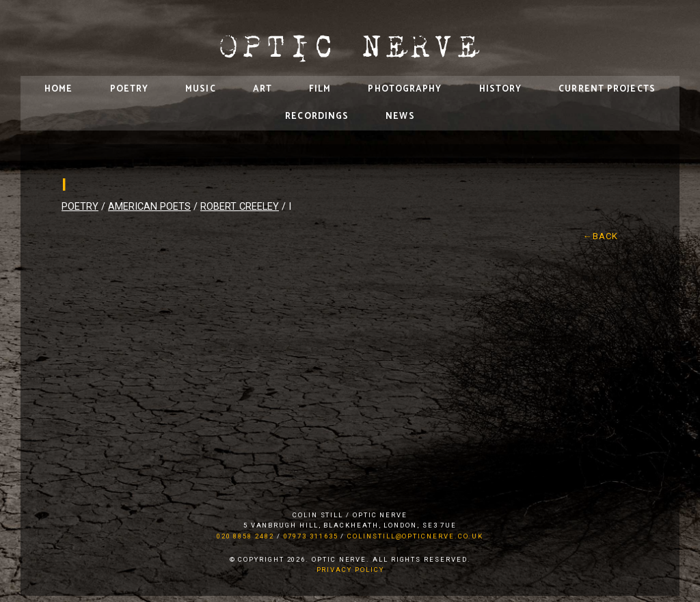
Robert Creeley (240, 207)
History (501, 89)
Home (58, 89)
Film (320, 89)
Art (262, 89)
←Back (601, 236)
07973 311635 (311, 536)
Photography (405, 89)
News (400, 117)
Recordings (317, 117)
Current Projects (607, 89)
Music (201, 89)
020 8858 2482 (245, 536)
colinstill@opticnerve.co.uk (415, 536)
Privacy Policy (350, 570)
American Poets (149, 207)
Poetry (130, 89)
